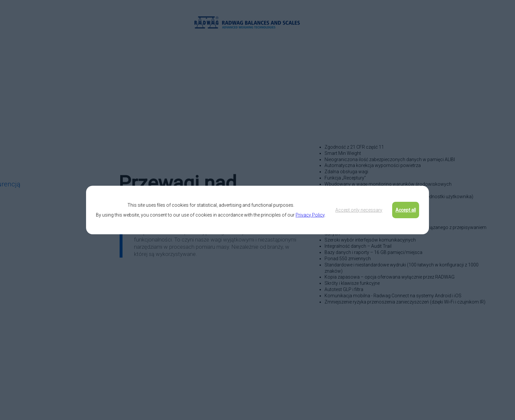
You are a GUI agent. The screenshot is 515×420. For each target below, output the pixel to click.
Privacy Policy (310, 215)
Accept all (406, 210)
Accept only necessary (359, 210)
